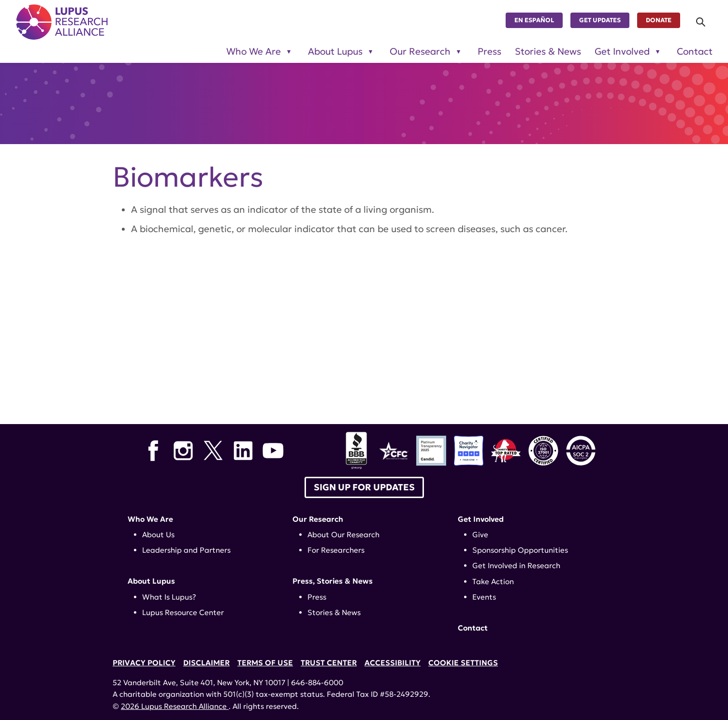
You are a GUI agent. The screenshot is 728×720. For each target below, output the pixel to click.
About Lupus (151, 581)
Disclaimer (206, 663)
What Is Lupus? (169, 597)
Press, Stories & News (333, 581)
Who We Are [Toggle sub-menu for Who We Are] (254, 51)
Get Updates (600, 20)
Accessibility (393, 663)
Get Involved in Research (516, 566)
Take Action (493, 581)
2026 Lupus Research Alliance (175, 706)
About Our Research (343, 535)
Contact (695, 51)
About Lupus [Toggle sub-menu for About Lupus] (335, 51)
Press (489, 51)
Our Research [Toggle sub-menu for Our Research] (420, 51)
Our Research (318, 519)
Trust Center (329, 663)
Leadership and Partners (186, 550)
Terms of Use (265, 663)
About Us (158, 535)
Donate (659, 20)
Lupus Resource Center (183, 612)
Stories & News (548, 51)
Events (484, 597)
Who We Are (150, 519)
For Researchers (336, 550)
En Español (534, 20)
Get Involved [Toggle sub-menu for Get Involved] (622, 51)
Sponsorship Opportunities (520, 550)
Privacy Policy (144, 663)
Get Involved (481, 519)
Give (480, 535)
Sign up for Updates (364, 487)
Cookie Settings (463, 663)
